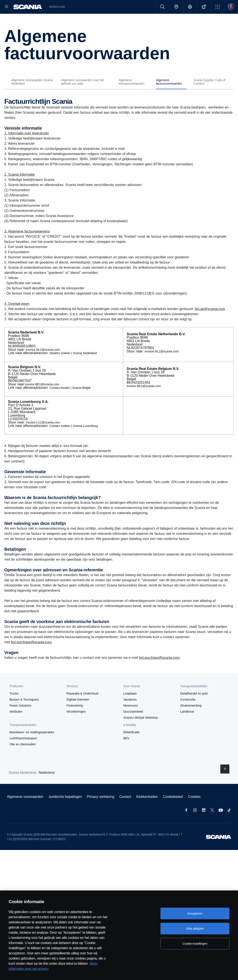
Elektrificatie (131, 746)
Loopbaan (130, 707)
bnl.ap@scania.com (210, 323)
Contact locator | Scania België (70, 402)
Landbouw (187, 725)
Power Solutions (20, 719)
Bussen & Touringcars (24, 713)
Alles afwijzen (195, 929)
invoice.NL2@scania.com (162, 365)
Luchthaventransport (23, 752)
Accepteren (195, 913)
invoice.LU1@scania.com (43, 436)
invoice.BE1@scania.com (42, 398)
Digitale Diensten (78, 713)
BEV (126, 752)
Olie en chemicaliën (23, 758)
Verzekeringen (76, 725)
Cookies (194, 810)
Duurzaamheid (133, 725)
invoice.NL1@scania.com (43, 363)
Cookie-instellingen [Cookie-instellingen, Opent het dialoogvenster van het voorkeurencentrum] (195, 944)
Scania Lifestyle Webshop (141, 731)
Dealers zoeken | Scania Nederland (73, 367)
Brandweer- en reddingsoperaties (32, 746)
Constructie (188, 713)
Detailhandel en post (194, 707)
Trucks (14, 707)
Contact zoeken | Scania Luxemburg (74, 440)
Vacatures (130, 713)
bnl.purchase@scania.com (31, 656)
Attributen (16, 725)
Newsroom (131, 719)
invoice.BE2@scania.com (144, 400)
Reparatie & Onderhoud (82, 707)
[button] (217, 7)
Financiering (75, 719)
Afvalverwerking (191, 719)
